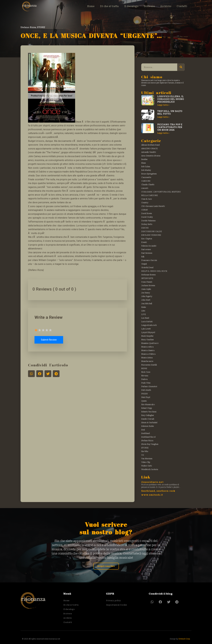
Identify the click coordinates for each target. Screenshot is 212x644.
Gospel (144, 264)
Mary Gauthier (148, 340)
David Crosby (147, 217)
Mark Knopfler (147, 336)
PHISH (144, 394)
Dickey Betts (147, 224)
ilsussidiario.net (152, 482)
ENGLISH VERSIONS (151, 235)
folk (143, 257)
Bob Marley (146, 170)
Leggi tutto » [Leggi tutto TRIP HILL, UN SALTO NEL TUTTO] (163, 117)
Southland (146, 433)
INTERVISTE (147, 278)
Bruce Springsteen (149, 174)
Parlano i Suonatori (149, 387)
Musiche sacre (147, 361)
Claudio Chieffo (148, 185)
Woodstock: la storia (150, 469)
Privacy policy (113, 600)
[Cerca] (181, 67)
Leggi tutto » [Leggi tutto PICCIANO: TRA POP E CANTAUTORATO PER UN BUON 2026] (163, 133)
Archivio (164, 6)
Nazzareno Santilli (149, 365)
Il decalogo (129, 6)
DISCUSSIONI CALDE (152, 231)
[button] (31, 374)
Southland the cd (148, 437)
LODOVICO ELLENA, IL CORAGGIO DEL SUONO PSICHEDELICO (171, 99)
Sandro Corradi (148, 419)
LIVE (144, 314)
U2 (143, 455)
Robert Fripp (147, 408)
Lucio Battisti (147, 322)
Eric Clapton (147, 239)
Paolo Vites (146, 383)
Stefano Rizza (28, 27)
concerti (145, 188)
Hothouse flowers (148, 275)
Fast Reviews (147, 253)
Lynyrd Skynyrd (148, 332)
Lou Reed (145, 318)
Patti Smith (146, 390)
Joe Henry (146, 293)
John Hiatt (146, 300)
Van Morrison (147, 459)
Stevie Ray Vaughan (150, 444)
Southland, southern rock (158, 491)
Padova (144, 379)
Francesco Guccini (149, 260)
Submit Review (49, 340)
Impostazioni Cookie (116, 605)
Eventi (144, 242)
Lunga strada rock (149, 325)
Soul (143, 430)
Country (145, 203)
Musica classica (148, 350)
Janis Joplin (146, 289)
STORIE (41, 27)
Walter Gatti (147, 466)
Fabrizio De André (149, 246)
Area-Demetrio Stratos (151, 156)
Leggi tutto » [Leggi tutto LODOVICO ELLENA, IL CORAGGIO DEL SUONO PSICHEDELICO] (163, 105)
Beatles (144, 159)
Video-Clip (146, 462)
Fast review (146, 250)
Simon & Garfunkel (149, 423)
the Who (145, 451)
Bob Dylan (146, 167)
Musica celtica (147, 347)
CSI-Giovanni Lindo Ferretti (153, 206)
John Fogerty (147, 296)
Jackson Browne (148, 286)
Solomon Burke (148, 426)
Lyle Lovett (146, 329)
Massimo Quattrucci (150, 343)
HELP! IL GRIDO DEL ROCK (154, 271)
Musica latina (147, 358)
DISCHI (145, 228)
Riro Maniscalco (148, 405)
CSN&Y (145, 210)
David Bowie (147, 213)
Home (87, 6)
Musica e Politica (148, 354)
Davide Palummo (148, 221)
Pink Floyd (146, 397)
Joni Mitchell (147, 304)
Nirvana (145, 376)
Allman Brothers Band (150, 145)
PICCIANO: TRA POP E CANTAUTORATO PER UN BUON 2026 (170, 127)
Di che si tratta (106, 6)
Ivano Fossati (147, 282)
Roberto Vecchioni (149, 412)
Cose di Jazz (147, 199)
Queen (144, 401)
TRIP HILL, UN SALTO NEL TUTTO (170, 112)
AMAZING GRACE (149, 149)
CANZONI (146, 181)
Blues (143, 163)
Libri (143, 311)
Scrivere (147, 6)
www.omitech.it (152, 495)
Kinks (144, 307)
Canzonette (146, 177)
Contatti (181, 6)
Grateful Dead (147, 268)
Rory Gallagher (148, 415)
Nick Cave (146, 372)
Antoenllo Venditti (149, 152)
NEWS (144, 368)
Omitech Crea (184, 637)
